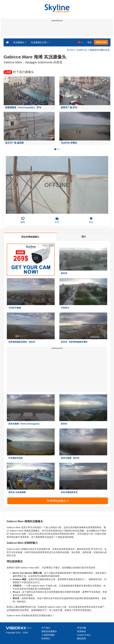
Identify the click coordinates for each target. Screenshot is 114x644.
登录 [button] (90, 42)
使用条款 (81, 631)
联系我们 (46, 638)
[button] (80, 42)
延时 (23, 220)
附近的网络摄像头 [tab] (30, 237)
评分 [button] (91, 220)
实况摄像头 (20, 42)
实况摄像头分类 (40, 42)
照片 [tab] (84, 237)
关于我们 (46, 628)
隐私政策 (81, 638)
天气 (57, 220)
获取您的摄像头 (49, 631)
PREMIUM (101, 42)
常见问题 (81, 628)
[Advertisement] (56, 29)
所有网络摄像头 (58, 501)
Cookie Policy (84, 635)
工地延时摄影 (48, 635)
